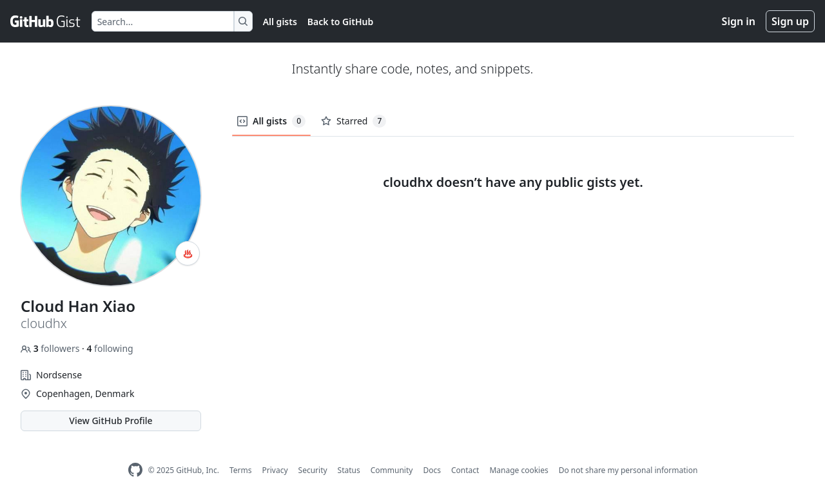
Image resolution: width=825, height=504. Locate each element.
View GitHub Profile (111, 421)
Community (392, 470)
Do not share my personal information (628, 470)
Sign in (739, 21)
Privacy (275, 470)
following (110, 348)
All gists (280, 22)
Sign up (790, 21)
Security (313, 470)
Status (349, 470)
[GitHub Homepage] (135, 470)
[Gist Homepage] (46, 21)
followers (51, 348)
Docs (432, 470)
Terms (241, 470)
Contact (465, 470)
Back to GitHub (340, 22)
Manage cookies (519, 470)
